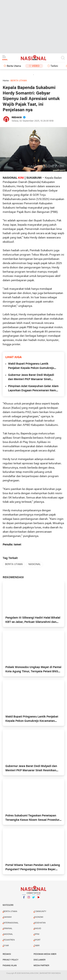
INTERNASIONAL (11, 923)
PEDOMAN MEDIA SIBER (45, 954)
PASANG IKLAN (10, 966)
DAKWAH (7, 917)
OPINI (37, 934)
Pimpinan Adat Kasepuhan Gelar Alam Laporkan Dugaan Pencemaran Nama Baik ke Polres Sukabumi (33, 389)
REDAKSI (7, 954)
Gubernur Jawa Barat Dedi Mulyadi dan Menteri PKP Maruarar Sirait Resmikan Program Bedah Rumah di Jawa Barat (32, 378)
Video (36, 66)
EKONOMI (39, 917)
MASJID (38, 929)
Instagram (29, 899)
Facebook (24, 899)
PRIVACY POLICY (11, 960)
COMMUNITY (40, 911)
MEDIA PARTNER (41, 966)
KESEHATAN (40, 923)
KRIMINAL (8, 929)
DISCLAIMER (39, 960)
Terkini (54, 66)
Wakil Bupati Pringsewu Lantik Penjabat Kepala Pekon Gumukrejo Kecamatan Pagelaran (31, 366)
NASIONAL (35, 564)
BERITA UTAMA (14, 564)
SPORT (37, 940)
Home (6, 81)
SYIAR (6, 946)
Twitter (34, 899)
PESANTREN (9, 940)
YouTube (38, 899)
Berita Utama (14, 66)
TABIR (37, 946)
